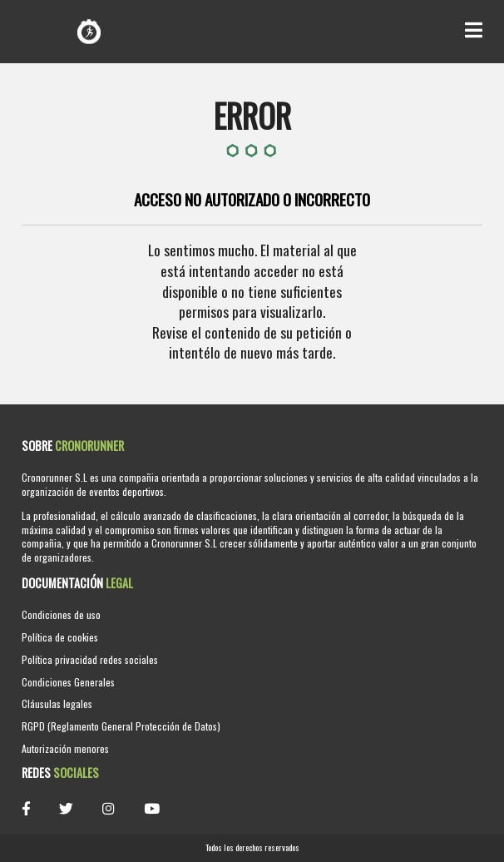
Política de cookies (60, 637)
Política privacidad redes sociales (90, 659)
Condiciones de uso (61, 614)
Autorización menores (65, 748)
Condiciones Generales (68, 682)
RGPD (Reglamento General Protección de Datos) (121, 726)
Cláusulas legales (57, 703)
